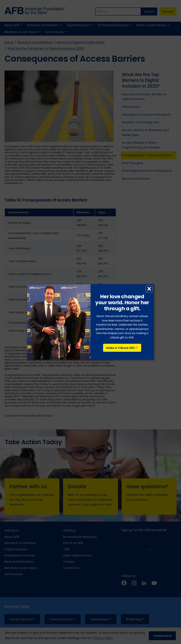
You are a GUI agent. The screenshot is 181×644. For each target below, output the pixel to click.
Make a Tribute (122, 348)
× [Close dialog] (149, 289)
